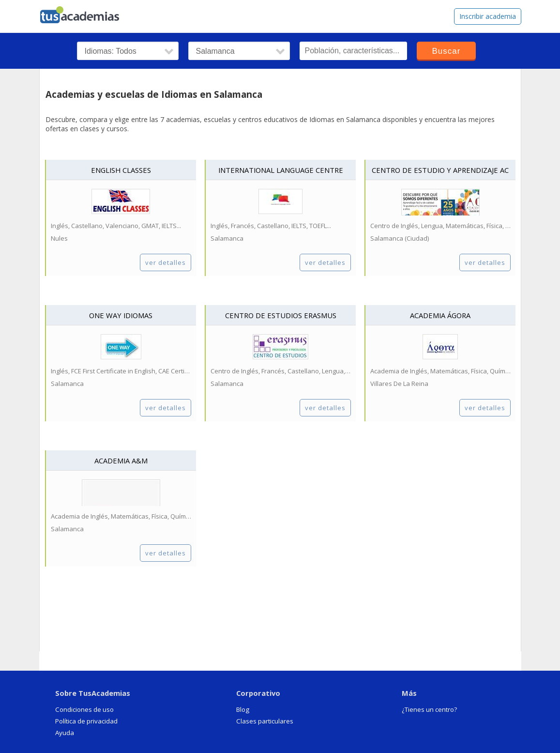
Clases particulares (265, 721)
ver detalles (166, 262)
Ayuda (65, 733)
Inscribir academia (488, 16)
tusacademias (85, 13)
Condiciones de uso (84, 709)
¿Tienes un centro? (429, 709)
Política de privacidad (86, 721)
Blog (243, 709)
